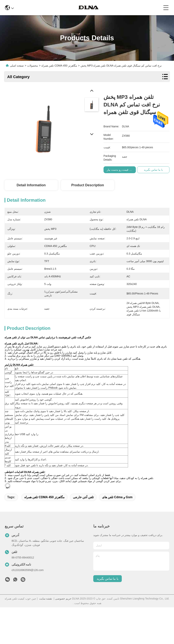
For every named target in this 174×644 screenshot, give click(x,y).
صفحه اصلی (17, 66)
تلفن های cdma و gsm (117, 497)
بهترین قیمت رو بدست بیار (125, 170)
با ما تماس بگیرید (107, 579)
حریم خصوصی (63, 599)
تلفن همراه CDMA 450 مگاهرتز (44, 497)
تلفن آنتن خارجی (83, 497)
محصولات (33, 66)
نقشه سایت (46, 599)
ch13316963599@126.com (28, 570)
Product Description (88, 185)
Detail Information (31, 185)
